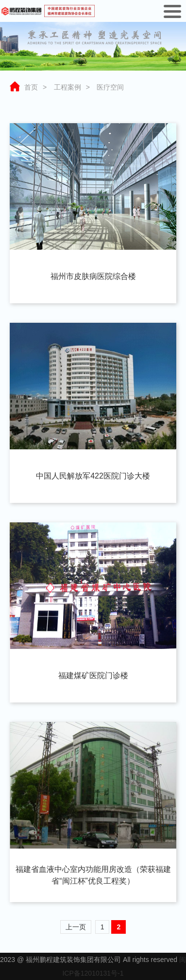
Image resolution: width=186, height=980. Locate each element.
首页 (31, 87)
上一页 (76, 927)
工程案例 (68, 87)
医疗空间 (110, 87)
